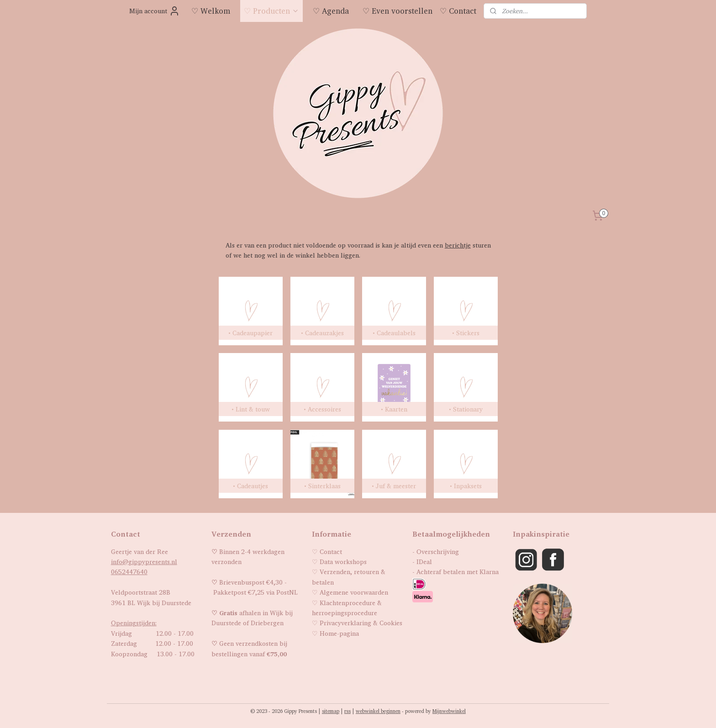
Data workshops (343, 562)
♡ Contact (458, 11)
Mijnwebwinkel (449, 711)
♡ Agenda (331, 11)
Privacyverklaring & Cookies (361, 623)
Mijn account (155, 11)
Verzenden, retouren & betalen (349, 577)
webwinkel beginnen (378, 711)
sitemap (331, 711)
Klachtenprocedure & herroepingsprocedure (347, 608)
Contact (331, 551)
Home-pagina (339, 633)
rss (347, 711)
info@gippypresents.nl (144, 562)
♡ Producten (271, 11)
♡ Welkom (211, 11)
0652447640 (129, 572)
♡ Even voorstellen (397, 11)
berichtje (457, 245)
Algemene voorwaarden (354, 592)
